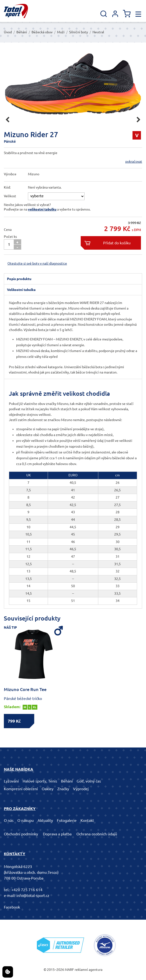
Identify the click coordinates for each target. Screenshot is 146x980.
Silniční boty (79, 32)
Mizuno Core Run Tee (25, 689)
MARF (69, 970)
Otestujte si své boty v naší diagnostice (37, 263)
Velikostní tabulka (21, 290)
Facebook (12, 907)
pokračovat (134, 162)
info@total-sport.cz (33, 895)
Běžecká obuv (42, 32)
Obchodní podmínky (21, 834)
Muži (61, 32)
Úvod (8, 32)
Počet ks (10, 237)
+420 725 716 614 (27, 890)
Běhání (22, 32)
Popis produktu (19, 279)
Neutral (98, 32)
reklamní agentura (89, 970)
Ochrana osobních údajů (97, 834)
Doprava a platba (57, 834)
